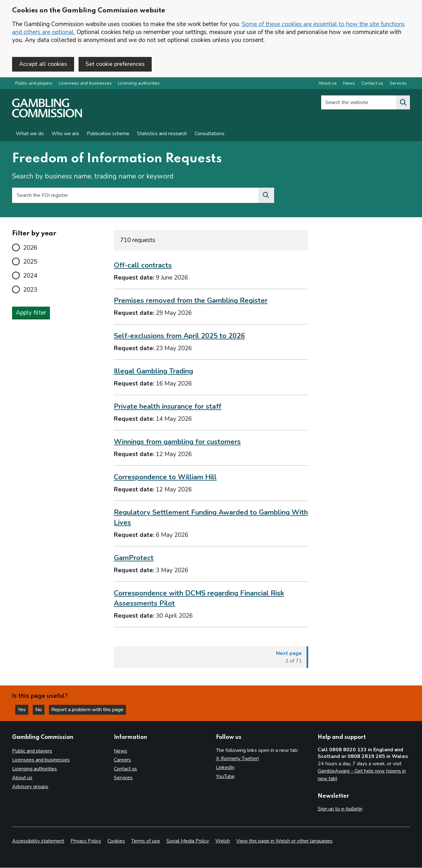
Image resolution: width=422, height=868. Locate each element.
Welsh (223, 841)
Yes (24, 709)
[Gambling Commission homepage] (47, 116)
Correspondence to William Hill (165, 477)
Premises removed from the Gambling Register (191, 301)
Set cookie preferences (115, 64)
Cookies (116, 841)
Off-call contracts (143, 266)
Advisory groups (30, 787)
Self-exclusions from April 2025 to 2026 (179, 337)
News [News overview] (349, 84)
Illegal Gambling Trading (153, 372)
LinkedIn (225, 767)
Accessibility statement (38, 841)
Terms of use (146, 841)
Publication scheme (108, 134)
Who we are (65, 134)
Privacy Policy (86, 841)
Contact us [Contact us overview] (372, 84)
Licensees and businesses (85, 84)
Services (123, 778)
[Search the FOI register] (266, 196)
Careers (122, 760)
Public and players (34, 84)
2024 (30, 276)
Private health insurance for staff (168, 407)
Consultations (210, 134)
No (41, 709)
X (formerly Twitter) (238, 759)
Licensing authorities (139, 84)
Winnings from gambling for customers (177, 442)
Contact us (125, 769)
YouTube (225, 776)
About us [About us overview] (328, 84)
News (121, 751)
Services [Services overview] (398, 84)
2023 (30, 290)
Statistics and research (162, 134)
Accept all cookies (43, 64)
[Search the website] (403, 103)
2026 (30, 248)
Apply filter (31, 313)
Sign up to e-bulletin (340, 809)
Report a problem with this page (89, 709)
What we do (30, 134)
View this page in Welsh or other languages (284, 841)
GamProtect (134, 558)
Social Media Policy (188, 841)
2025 (30, 262)
